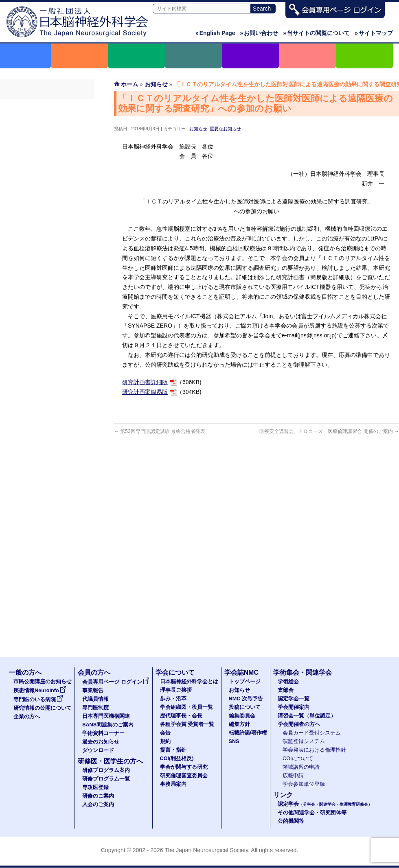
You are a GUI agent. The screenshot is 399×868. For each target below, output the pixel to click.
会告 (165, 733)
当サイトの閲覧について (316, 33)
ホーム (129, 84)
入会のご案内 (98, 805)
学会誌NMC (241, 672)
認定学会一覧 (294, 699)
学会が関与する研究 (184, 767)
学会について (175, 672)
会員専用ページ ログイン (47, 106)
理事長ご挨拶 (176, 690)
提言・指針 (173, 750)
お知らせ (198, 129)
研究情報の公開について (43, 708)
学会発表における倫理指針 (314, 750)
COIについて (298, 759)
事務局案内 (173, 784)
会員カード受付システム (312, 733)
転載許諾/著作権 (248, 733)
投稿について (245, 707)
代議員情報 (95, 699)
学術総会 (288, 682)
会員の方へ (94, 672)
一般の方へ (25, 672)
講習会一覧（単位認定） (307, 716)
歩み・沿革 (173, 699)
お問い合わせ (259, 33)
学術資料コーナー (47, 194)
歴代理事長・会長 (181, 716)
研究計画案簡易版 (145, 392)
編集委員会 (242, 716)
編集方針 (239, 724)
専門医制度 (47, 150)
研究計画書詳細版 (145, 382)
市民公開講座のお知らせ (43, 682)
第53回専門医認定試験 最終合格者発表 (160, 431)
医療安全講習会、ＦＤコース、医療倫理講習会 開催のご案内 (329, 431)
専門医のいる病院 (38, 700)
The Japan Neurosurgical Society (206, 850)
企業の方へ (27, 717)
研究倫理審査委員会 (184, 776)
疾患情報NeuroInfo (40, 691)
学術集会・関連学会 (303, 672)
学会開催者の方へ (299, 724)
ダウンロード (47, 223)
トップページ (245, 682)
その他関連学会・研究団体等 (312, 813)
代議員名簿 (47, 136)
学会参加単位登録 (304, 784)
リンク (283, 795)
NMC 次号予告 (246, 699)
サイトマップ (374, 33)
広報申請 (293, 776)
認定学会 (325, 804)
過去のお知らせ (47, 209)
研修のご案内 (98, 796)
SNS (234, 741)
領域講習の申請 (301, 767)
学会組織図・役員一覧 (186, 707)
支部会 (286, 690)
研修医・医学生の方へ (110, 761)
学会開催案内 (294, 707)
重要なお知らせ (225, 129)
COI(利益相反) (177, 759)
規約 (165, 741)
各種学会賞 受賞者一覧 (187, 724)
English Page (215, 33)
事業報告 (47, 121)
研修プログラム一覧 (106, 779)
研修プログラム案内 (106, 770)
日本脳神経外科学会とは (189, 682)
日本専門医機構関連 (47, 165)
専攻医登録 (95, 787)
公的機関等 (291, 821)
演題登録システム (304, 741)
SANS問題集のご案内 (47, 179)
